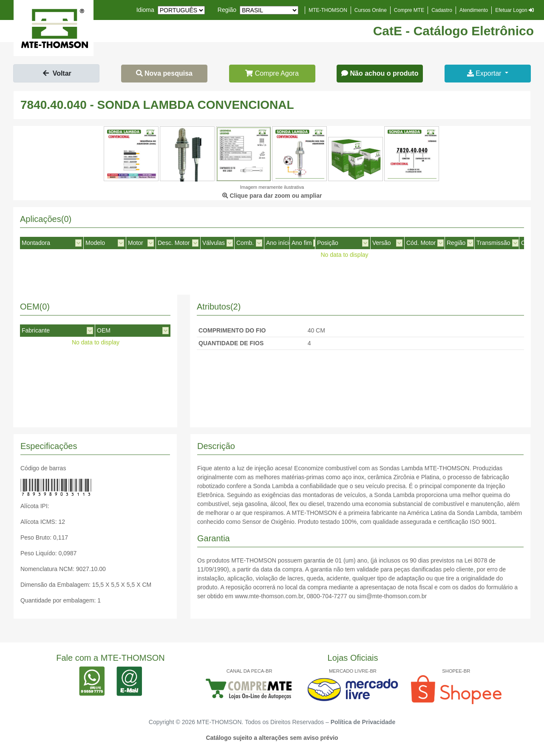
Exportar (485, 73)
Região (227, 10)
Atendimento (474, 10)
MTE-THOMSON (328, 10)
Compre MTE (409, 10)
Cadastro (442, 10)
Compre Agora (272, 73)
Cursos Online (371, 10)
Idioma (145, 10)
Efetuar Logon (514, 10)
